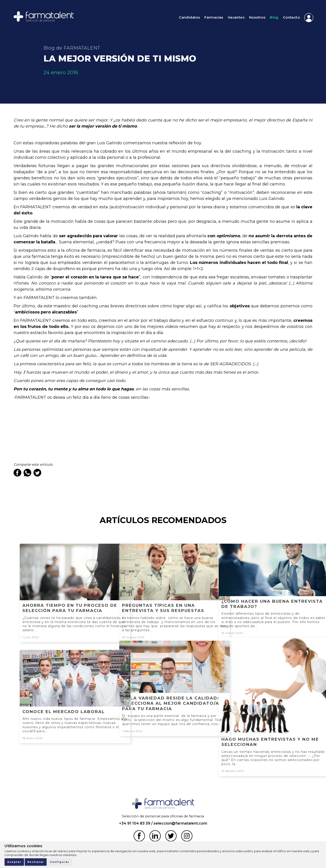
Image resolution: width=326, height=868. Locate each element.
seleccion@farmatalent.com (180, 823)
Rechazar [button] (36, 862)
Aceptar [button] (14, 862)
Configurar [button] (60, 862)
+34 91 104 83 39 (135, 823)
